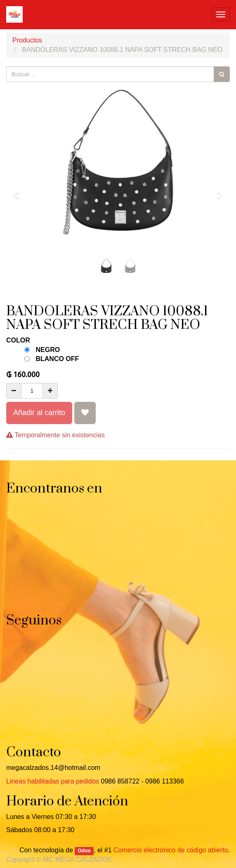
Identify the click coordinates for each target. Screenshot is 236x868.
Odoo (84, 851)
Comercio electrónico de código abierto (171, 850)
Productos (27, 40)
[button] (19, 191)
